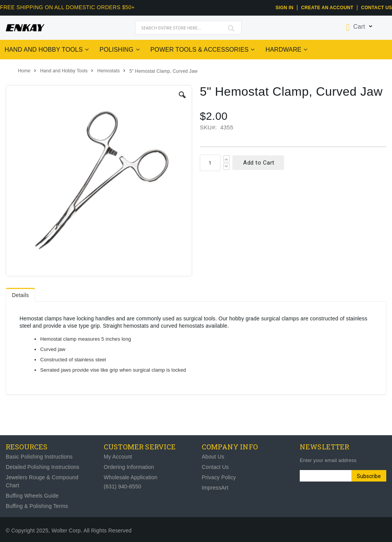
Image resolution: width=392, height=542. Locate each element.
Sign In (285, 8)
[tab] (20, 293)
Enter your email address (328, 460)
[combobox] (188, 28)
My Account (118, 457)
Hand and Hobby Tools (64, 71)
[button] (182, 95)
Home (24, 71)
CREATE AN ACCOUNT (327, 8)
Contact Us (376, 8)
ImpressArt (215, 488)
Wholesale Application (131, 477)
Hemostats (109, 71)
